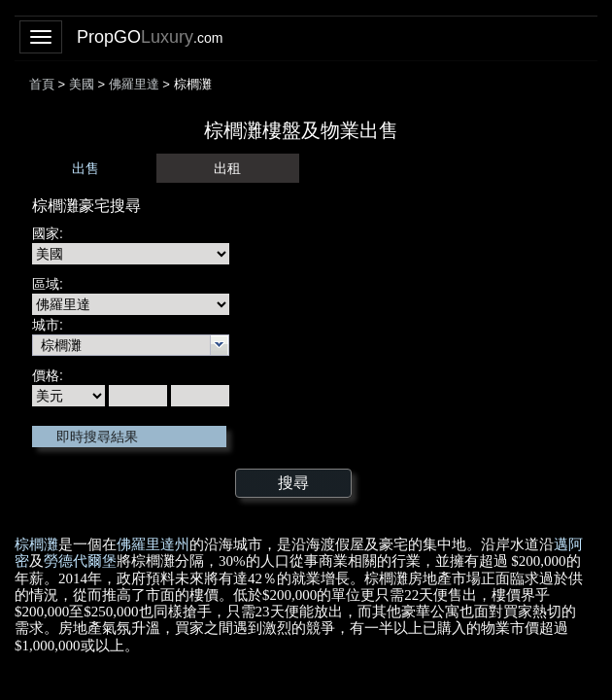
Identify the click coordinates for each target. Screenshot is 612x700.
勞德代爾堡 (80, 561)
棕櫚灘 (36, 544)
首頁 (42, 84)
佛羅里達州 (153, 544)
